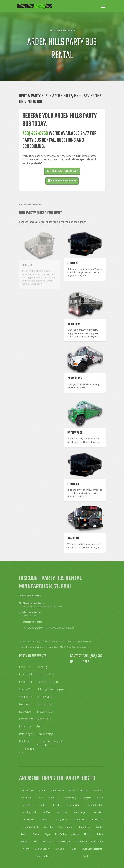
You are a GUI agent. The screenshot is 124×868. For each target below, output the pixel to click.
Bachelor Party (46, 674)
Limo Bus (25, 667)
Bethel (43, 805)
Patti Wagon (26, 734)
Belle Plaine (28, 805)
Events (42, 656)
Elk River (25, 841)
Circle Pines (79, 819)
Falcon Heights (64, 841)
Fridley (25, 849)
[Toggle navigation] (103, 6)
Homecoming (45, 734)
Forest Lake (97, 841)
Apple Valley (70, 798)
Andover (98, 790)
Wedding (42, 667)
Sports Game (45, 697)
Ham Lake (60, 849)
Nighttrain (25, 704)
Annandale (27, 798)
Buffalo (47, 812)
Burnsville (62, 812)
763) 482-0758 (35, 135)
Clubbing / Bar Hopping (50, 689)
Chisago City (61, 819)
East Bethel (61, 834)
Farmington (81, 841)
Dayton (25, 834)
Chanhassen (29, 819)
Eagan (48, 834)
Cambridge (80, 812)
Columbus (49, 827)
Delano (37, 834)
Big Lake (57, 805)
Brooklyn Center (94, 805)
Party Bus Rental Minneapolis (30, 596)
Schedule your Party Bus (62, 182)
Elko (36, 841)
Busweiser (25, 712)
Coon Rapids (65, 827)
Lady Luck (25, 726)
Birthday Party (45, 704)
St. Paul (42, 790)
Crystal (99, 827)
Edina (100, 834)
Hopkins (88, 834)
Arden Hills (86, 798)
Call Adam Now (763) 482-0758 (62, 172)
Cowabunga (26, 719)
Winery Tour (44, 719)
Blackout (24, 741)
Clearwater (96, 819)
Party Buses (28, 656)
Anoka (40, 798)
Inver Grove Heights (92, 849)
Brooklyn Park (29, 812)
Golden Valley (42, 849)
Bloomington (73, 805)
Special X (24, 689)
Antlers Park (53, 798)
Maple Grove (57, 790)
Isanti (86, 856)
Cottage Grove (84, 827)
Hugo (73, 849)
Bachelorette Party (48, 682)
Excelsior (47, 841)
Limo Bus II (26, 682)
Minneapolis (28, 790)
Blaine (72, 790)
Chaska (45, 819)
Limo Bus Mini (28, 674)
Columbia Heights (30, 827)
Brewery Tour (45, 712)
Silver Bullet (26, 697)
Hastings (75, 834)
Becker (99, 798)
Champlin (97, 812)
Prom (40, 726)
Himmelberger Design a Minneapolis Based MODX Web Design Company (53, 647)
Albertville (84, 790)
